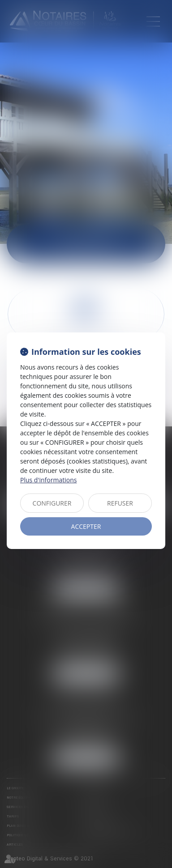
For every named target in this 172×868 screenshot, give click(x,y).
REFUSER (120, 503)
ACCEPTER (86, 526)
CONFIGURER (52, 503)
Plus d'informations (48, 480)
